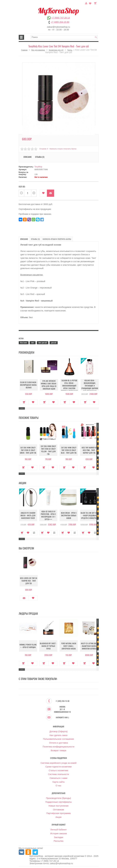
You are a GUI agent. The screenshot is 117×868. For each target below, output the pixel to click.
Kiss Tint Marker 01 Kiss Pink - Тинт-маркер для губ (89, 450)
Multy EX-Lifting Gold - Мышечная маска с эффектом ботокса (89, 646)
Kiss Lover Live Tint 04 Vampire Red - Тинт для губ (28, 581)
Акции (58, 817)
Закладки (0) (90, 3)
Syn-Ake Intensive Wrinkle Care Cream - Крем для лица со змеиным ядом (48, 385)
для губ (54, 343)
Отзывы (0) (40, 157)
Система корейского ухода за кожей (58, 763)
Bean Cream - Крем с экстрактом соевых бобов (69, 515)
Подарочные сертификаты (59, 802)
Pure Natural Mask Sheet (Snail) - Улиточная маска (69, 646)
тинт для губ (43, 343)
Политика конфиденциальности (58, 747)
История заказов (59, 834)
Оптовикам (59, 810)
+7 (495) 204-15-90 (60, 22)
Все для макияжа (38, 50)
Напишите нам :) (62, 718)
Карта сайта (59, 782)
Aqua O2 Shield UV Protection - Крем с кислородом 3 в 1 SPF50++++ (48, 515)
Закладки (58, 837)
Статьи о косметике (58, 771)
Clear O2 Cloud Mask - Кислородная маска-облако (28, 385)
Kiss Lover (24, 343)
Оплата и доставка (58, 743)
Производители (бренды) (58, 798)
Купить (24, 402)
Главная (24, 50)
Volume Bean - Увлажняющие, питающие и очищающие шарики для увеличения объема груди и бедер (89, 388)
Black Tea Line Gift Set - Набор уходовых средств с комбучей (89, 515)
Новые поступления (59, 806)
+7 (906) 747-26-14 (61, 18)
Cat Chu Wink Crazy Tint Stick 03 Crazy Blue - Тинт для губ (69, 450)
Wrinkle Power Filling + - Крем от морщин (28, 646)
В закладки (43, 193)
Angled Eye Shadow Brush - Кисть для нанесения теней (28, 515)
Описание (28, 157)
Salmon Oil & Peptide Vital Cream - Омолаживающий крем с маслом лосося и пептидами (69, 386)
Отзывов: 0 (44, 149)
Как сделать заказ (58, 735)
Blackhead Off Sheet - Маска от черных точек (48, 646)
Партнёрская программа (58, 813)
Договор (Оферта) (59, 732)
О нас (58, 786)
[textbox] (64, 37)
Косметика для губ (56, 50)
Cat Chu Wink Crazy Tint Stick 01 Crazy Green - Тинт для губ (28, 450)
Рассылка (58, 841)
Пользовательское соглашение (59, 739)
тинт (33, 343)
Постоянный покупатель (86, 3)
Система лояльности (58, 774)
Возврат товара (58, 751)
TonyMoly (38, 167)
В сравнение (34, 533)
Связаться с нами (58, 778)
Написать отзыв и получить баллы (63, 149)
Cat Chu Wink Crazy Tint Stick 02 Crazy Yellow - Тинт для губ (48, 450)
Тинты (70, 50)
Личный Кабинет (58, 830)
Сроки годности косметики (58, 767)
